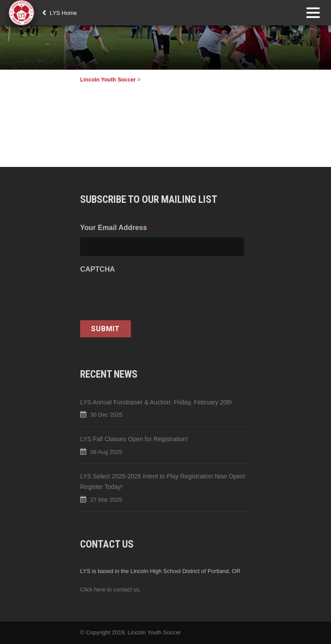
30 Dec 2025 (106, 415)
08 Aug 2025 (106, 452)
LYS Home (60, 13)
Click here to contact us (110, 589)
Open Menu (313, 12)
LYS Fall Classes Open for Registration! (134, 439)
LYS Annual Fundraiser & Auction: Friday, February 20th (156, 402)
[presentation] (147, 296)
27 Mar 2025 (106, 500)
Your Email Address (116, 227)
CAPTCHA (97, 269)
